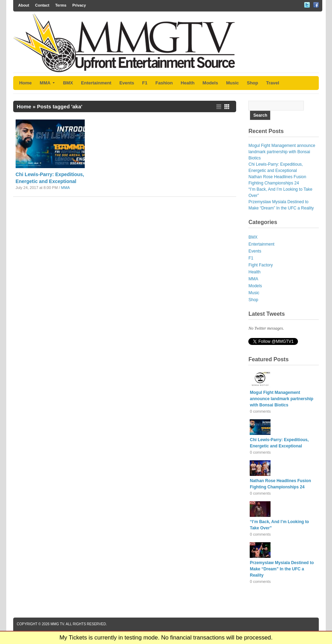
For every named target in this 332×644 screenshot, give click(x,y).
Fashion (164, 83)
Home (25, 83)
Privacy (79, 5)
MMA (47, 83)
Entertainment (96, 83)
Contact (42, 5)
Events (127, 83)
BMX (68, 83)
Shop (253, 83)
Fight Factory (260, 265)
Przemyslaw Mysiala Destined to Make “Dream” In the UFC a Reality (282, 569)
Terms (61, 5)
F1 (145, 83)
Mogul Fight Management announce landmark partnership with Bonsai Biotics (282, 152)
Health (188, 83)
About (24, 5)
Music (233, 83)
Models (210, 83)
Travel (273, 83)
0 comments (260, 411)
